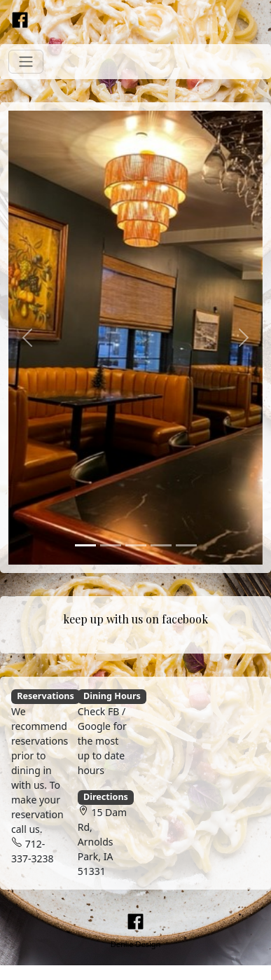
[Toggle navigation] (26, 62)
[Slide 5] (186, 545)
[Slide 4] (161, 545)
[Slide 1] (85, 545)
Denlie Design (136, 944)
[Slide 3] (136, 545)
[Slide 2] (111, 545)
